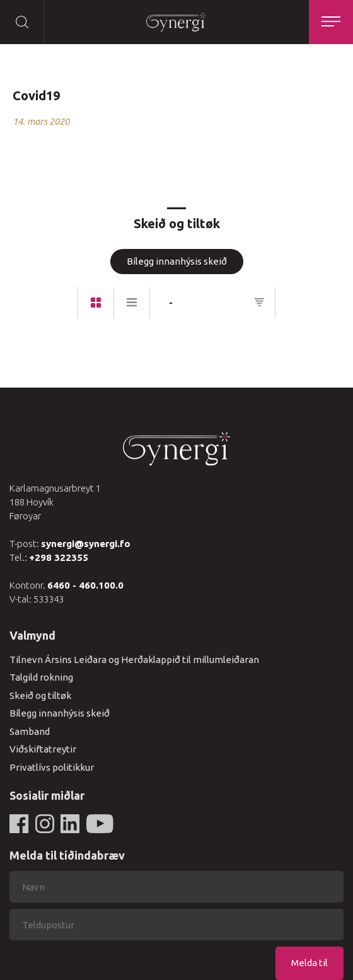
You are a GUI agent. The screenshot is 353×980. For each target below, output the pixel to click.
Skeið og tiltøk (40, 695)
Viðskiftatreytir (43, 749)
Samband (30, 731)
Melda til (310, 963)
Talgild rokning (41, 677)
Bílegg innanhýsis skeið (177, 261)
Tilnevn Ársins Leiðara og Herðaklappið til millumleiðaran (134, 660)
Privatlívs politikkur (52, 767)
